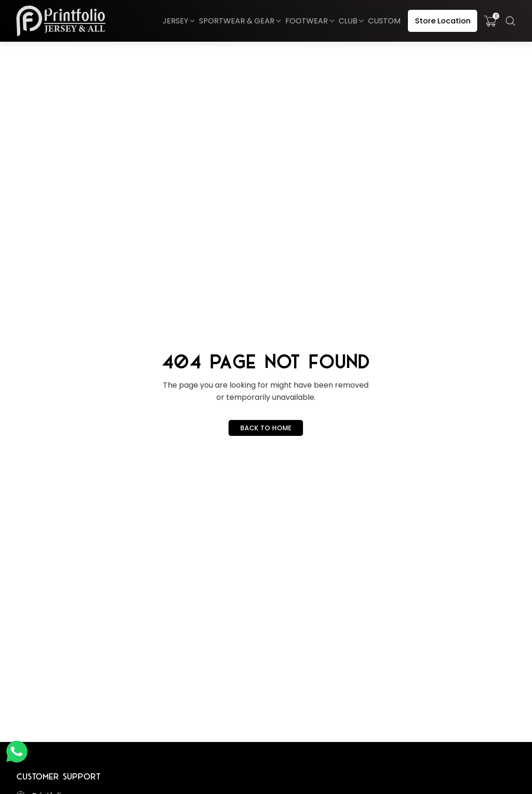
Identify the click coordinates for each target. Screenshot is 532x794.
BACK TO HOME (266, 428)
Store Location (443, 21)
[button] (178, 21)
